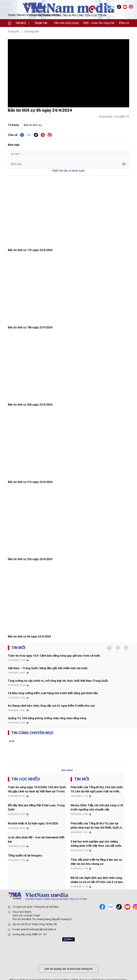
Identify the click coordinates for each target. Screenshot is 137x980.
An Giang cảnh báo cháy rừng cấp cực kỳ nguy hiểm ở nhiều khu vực (51, 706)
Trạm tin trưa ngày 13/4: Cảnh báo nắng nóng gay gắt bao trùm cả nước (54, 656)
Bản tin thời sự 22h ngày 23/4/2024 (30, 559)
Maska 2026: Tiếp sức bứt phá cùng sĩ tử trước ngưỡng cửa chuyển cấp (97, 807)
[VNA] (107, 7)
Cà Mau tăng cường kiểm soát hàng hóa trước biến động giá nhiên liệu (53, 693)
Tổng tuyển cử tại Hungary (25, 856)
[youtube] (43, 135)
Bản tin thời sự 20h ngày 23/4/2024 (30, 405)
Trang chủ (13, 32)
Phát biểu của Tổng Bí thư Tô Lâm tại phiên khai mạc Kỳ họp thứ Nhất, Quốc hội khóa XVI (97, 826)
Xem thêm (69, 770)
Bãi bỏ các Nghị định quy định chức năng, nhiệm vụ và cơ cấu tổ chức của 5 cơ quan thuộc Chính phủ (97, 880)
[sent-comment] (124, 164)
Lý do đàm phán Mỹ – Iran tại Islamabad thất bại (36, 839)
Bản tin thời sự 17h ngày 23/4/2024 (30, 250)
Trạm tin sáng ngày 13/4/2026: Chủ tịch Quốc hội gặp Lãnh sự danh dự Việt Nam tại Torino (37, 789)
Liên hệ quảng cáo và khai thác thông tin (69, 969)
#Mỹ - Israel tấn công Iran (99, 23)
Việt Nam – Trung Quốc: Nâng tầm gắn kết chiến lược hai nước (48, 668)
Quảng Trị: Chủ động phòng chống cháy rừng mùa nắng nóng (47, 718)
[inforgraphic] (126, 648)
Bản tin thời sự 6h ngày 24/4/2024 (29, 637)
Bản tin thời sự (33, 125)
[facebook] (22, 135)
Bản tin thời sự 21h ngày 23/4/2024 (30, 482)
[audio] (118, 648)
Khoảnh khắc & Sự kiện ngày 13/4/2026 (33, 823)
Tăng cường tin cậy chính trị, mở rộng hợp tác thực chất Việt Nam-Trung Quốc (58, 681)
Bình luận (14, 145)
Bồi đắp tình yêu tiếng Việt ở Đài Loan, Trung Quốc (36, 807)
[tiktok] (36, 135)
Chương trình (32, 32)
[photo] (109, 648)
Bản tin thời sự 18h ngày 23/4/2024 (30, 327)
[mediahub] (69, 939)
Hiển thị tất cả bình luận (68, 171)
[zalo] (111, 907)
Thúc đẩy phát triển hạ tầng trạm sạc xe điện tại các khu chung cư (96, 862)
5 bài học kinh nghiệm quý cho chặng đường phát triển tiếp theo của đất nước (96, 844)
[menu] (10, 23)
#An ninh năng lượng (66, 23)
